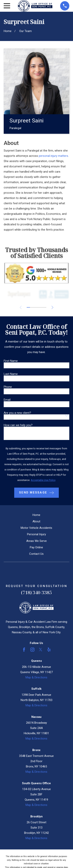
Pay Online (36, 547)
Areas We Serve (36, 541)
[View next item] (52, 307)
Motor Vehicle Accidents (36, 528)
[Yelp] (49, 650)
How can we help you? (18, 425)
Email (7, 400)
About (36, 521)
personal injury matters (53, 156)
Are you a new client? (17, 413)
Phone (8, 387)
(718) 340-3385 (36, 592)
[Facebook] (24, 650)
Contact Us (36, 554)
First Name (11, 361)
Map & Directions (36, 677)
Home (36, 515)
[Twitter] (41, 650)
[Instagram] (32, 650)
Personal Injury (36, 534)
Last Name (11, 374)
